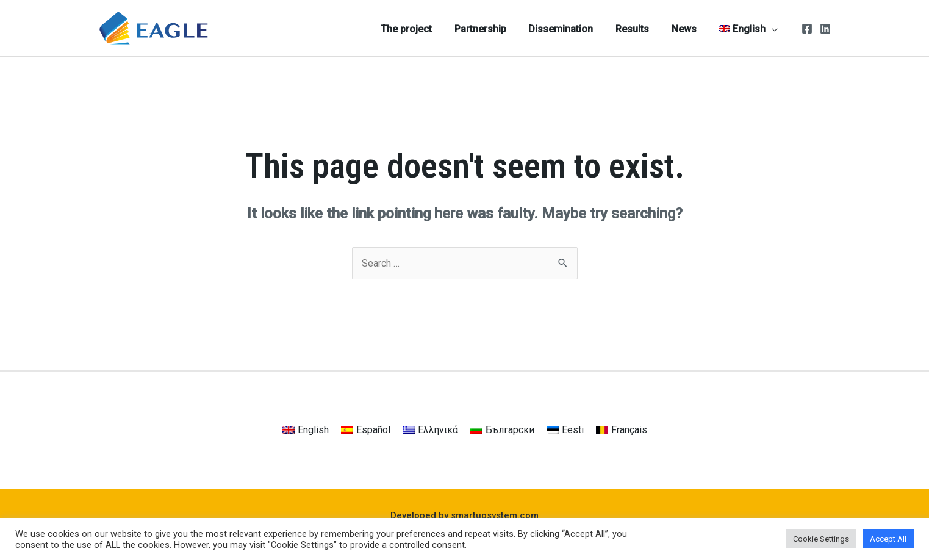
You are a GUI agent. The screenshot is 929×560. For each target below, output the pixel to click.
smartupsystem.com (495, 515)
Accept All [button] (888, 539)
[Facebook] (807, 29)
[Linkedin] (825, 29)
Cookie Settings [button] (821, 539)
